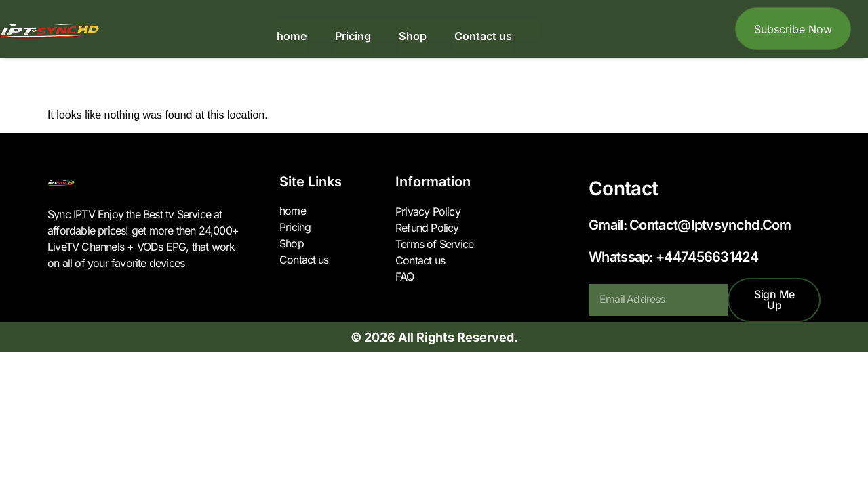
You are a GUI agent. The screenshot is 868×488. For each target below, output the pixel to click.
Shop (412, 36)
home (293, 36)
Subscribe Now (793, 29)
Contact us (481, 36)
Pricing (353, 36)
